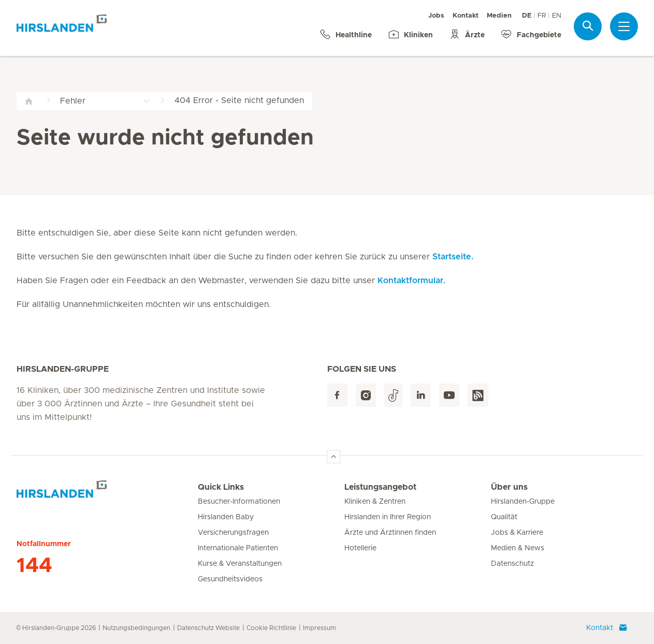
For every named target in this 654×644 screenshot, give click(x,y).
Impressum (319, 628)
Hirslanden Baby (226, 517)
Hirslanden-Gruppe (523, 502)
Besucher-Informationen (239, 502)
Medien (499, 16)
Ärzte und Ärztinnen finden (390, 533)
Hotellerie (360, 548)
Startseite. (453, 257)
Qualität (504, 517)
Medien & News (518, 548)
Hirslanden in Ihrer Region (388, 517)
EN (557, 16)
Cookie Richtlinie (271, 628)
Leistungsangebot (380, 487)
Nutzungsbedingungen (136, 628)
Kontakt (466, 16)
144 (34, 566)
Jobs (436, 16)
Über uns (509, 487)
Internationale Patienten (238, 548)
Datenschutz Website (208, 628)
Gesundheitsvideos (230, 579)
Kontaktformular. (411, 281)
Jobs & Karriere (517, 533)
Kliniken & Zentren (375, 502)
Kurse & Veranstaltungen (240, 564)
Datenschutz (512, 564)
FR (542, 16)
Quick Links (221, 487)
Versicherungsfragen (233, 533)
